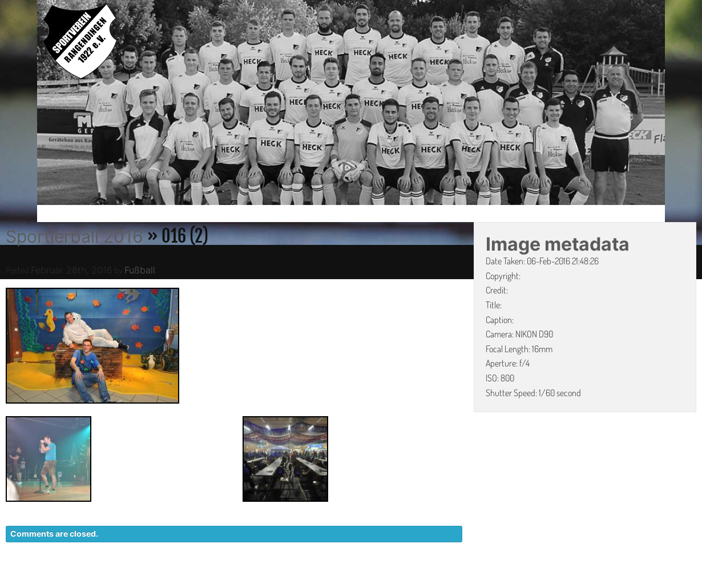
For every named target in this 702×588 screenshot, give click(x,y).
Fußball (140, 270)
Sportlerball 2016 (74, 236)
